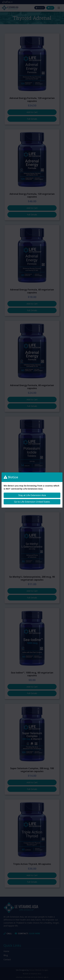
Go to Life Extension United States (32, 502)
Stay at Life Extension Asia (32, 495)
